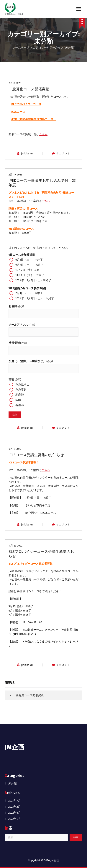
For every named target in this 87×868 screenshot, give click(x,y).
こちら (43, 134)
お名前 (16, 306)
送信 (15, 415)
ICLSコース (18, 112)
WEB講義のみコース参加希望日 (28, 288)
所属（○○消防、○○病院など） (31, 361)
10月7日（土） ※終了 (26, 270)
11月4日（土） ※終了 (27, 275)
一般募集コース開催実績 (29, 89)
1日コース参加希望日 (22, 255)
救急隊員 (18, 390)
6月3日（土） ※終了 (26, 260)
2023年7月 (15, 801)
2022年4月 (15, 819)
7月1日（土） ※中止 (26, 293)
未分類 (13, 783)
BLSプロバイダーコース (26, 104)
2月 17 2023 (15, 175)
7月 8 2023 (15, 83)
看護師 (17, 405)
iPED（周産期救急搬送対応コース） (34, 119)
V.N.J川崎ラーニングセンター (40, 630)
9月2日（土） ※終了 (27, 265)
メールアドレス (22, 325)
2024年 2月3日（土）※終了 (30, 280)
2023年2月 (14, 807)
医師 (15, 400)
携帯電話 (18, 343)
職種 (15, 379)
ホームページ (21, 47)
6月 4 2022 (15, 449)
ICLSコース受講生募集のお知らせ (36, 455)
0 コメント (63, 153)
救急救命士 (19, 384)
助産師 (17, 395)
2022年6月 (15, 813)
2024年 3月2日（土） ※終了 (32, 298)
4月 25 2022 (15, 546)
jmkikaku (27, 153)
